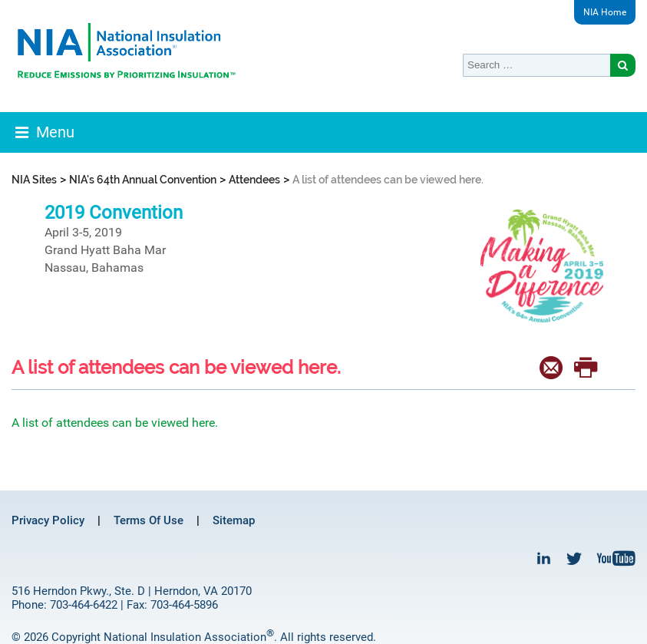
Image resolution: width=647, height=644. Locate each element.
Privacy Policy (48, 520)
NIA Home (605, 12)
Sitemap (234, 520)
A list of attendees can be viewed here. (115, 423)
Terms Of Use (149, 520)
